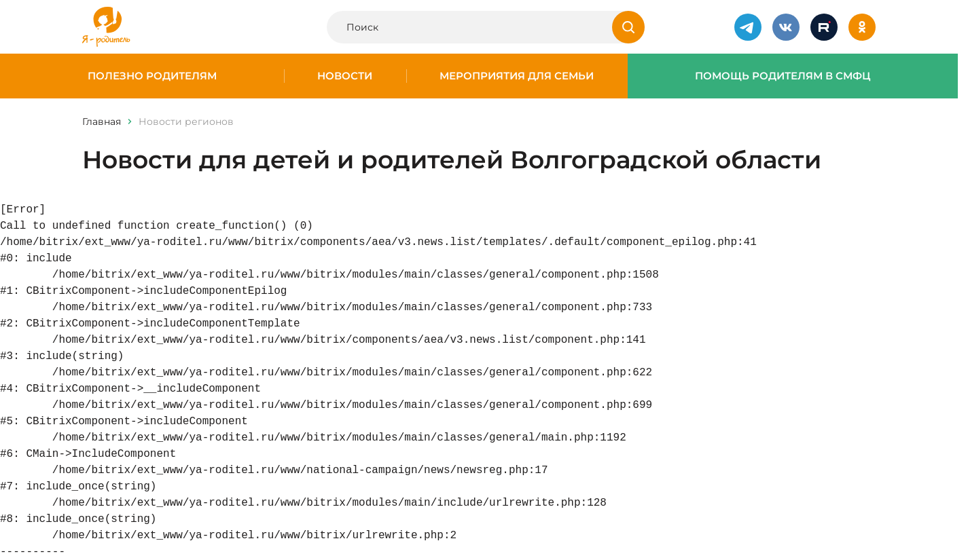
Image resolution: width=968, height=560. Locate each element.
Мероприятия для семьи (517, 76)
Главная (102, 122)
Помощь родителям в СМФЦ (783, 76)
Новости (345, 76)
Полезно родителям (152, 76)
